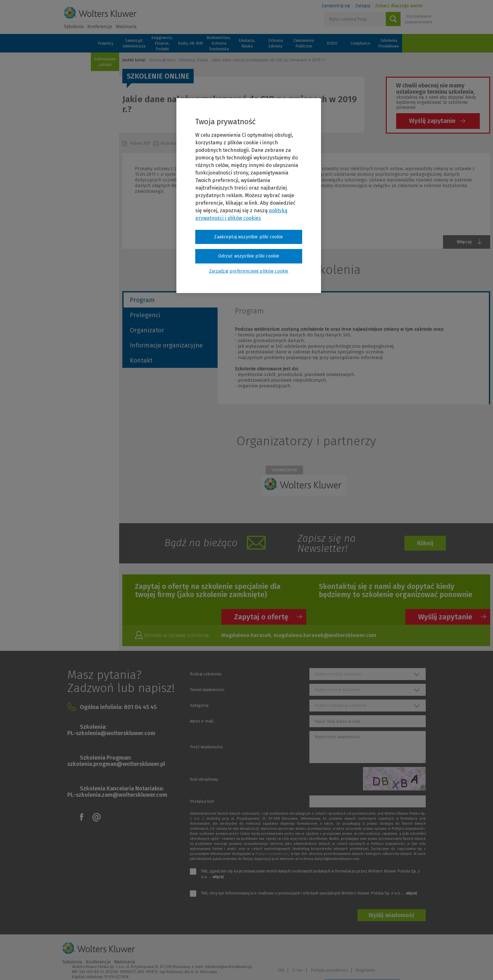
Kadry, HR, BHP (191, 43)
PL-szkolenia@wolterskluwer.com (111, 733)
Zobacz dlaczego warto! (399, 6)
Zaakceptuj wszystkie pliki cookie (249, 237)
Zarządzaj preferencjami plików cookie (362, 967)
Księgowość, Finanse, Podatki (162, 43)
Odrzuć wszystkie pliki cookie (249, 256)
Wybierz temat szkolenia (337, 690)
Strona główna (162, 60)
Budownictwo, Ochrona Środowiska (219, 43)
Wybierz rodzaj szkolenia (338, 674)
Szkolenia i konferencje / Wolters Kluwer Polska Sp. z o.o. (100, 18)
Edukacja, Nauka (247, 43)
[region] (249, 196)
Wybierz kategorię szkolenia (341, 705)
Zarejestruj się (336, 6)
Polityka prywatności (382, 951)
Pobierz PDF (141, 143)
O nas (350, 951)
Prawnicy (106, 43)
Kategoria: (199, 705)
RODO (332, 43)
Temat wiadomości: (207, 690)
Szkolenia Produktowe (389, 43)
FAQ (333, 951)
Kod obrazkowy (204, 779)
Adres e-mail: (202, 721)
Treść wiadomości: (207, 747)
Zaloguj (363, 6)
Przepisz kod (202, 801)
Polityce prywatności (272, 854)
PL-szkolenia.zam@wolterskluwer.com (117, 795)
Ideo (426, 967)
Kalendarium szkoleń (105, 62)
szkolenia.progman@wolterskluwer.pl (116, 764)
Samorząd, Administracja (134, 43)
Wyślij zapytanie (432, 121)
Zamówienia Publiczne (304, 43)
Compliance (360, 43)
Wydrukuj (169, 143)
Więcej (464, 242)
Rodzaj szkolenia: (206, 674)
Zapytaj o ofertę (261, 617)
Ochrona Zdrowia (276, 43)
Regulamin (418, 951)
